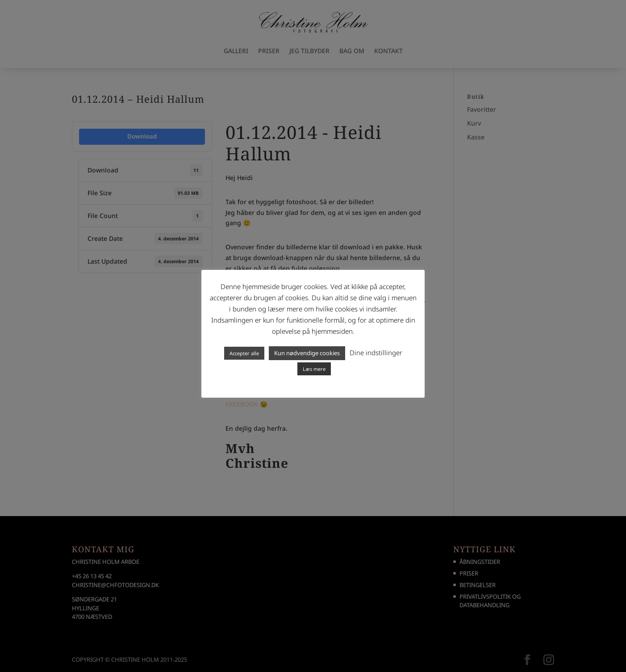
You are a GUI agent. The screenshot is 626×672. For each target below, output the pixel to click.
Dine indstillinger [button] (376, 353)
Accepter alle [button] (244, 353)
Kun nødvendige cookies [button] (307, 353)
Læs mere (314, 369)
